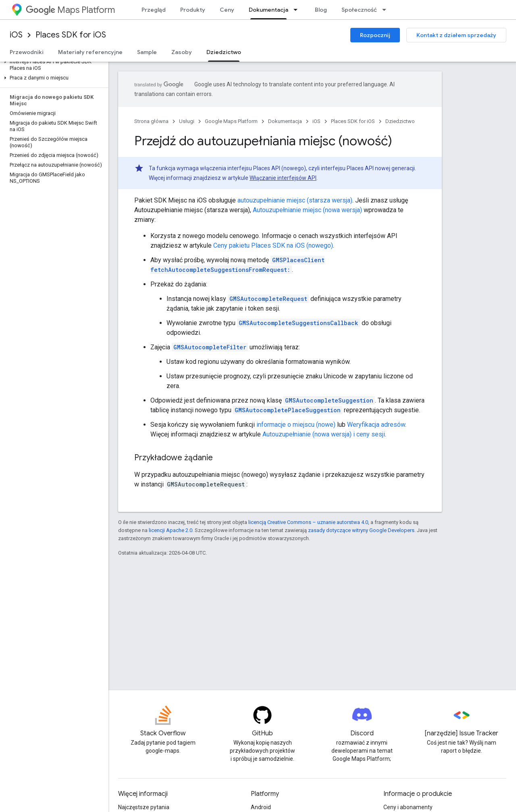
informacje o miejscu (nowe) (296, 425)
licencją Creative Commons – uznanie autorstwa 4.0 (308, 522)
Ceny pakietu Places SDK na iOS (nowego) (273, 245)
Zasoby (182, 52)
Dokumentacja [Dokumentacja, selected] (268, 10)
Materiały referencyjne (90, 52)
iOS (16, 35)
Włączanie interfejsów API (283, 178)
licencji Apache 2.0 (171, 530)
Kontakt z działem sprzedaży (456, 35)
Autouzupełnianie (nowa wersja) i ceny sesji (324, 434)
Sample (147, 52)
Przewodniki (27, 52)
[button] (53, 65)
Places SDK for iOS (71, 35)
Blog (321, 10)
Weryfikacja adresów (376, 425)
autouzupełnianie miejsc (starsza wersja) (295, 200)
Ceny (227, 10)
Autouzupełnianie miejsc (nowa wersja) (307, 210)
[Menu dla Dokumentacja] (298, 10)
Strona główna (151, 121)
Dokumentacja (285, 121)
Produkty (193, 10)
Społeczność (359, 10)
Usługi (187, 121)
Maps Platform (70, 10)
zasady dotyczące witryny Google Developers (361, 530)
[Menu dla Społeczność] (387, 10)
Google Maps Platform (231, 121)
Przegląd (154, 10)
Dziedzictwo (400, 121)
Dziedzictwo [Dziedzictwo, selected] (224, 52)
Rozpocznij (375, 35)
